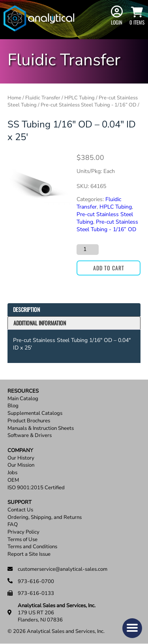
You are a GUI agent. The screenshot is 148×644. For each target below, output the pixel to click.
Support (20, 502)
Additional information (40, 323)
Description (26, 309)
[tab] (74, 310)
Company (20, 451)
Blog (13, 406)
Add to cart (109, 268)
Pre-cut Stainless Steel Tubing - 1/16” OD (89, 105)
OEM (13, 480)
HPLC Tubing (80, 98)
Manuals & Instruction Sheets (41, 428)
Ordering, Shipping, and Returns (45, 518)
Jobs (12, 473)
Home (14, 98)
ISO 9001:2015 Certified (36, 488)
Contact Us (20, 510)
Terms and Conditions (32, 547)
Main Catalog (23, 399)
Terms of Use (22, 540)
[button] (132, 628)
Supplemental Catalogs (35, 413)
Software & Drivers (30, 436)
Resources (23, 391)
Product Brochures (29, 421)
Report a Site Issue (29, 554)
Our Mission (21, 465)
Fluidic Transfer (43, 98)
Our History (21, 458)
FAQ (13, 525)
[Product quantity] (88, 249)
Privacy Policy (23, 532)
